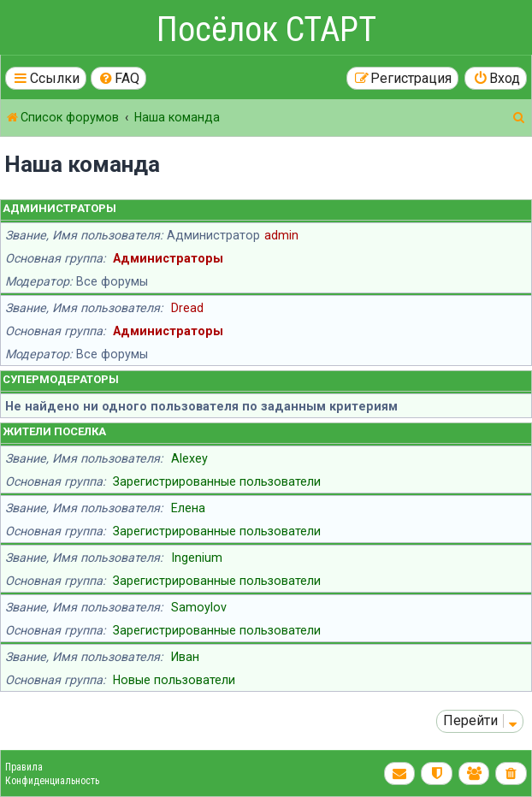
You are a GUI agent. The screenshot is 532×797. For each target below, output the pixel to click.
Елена (188, 508)
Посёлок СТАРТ (266, 30)
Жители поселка (54, 431)
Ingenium (197, 558)
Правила (24, 767)
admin (281, 235)
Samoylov (199, 607)
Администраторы (59, 208)
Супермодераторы (61, 379)
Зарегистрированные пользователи (217, 481)
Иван (185, 657)
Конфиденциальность (52, 781)
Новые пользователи (174, 680)
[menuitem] (119, 78)
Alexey (189, 458)
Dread (187, 308)
